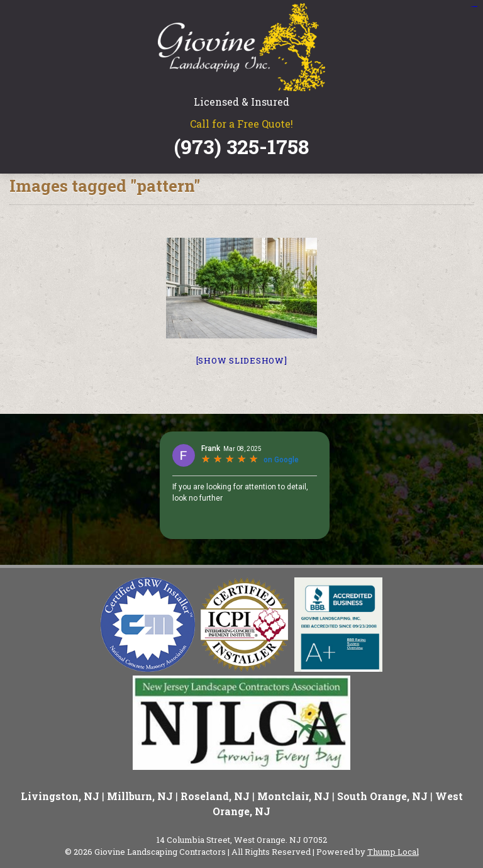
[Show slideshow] (242, 360)
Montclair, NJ (293, 796)
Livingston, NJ (60, 796)
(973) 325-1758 (241, 147)
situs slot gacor (474, 7)
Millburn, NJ (140, 796)
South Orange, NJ (382, 796)
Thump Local (393, 852)
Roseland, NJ (215, 796)
